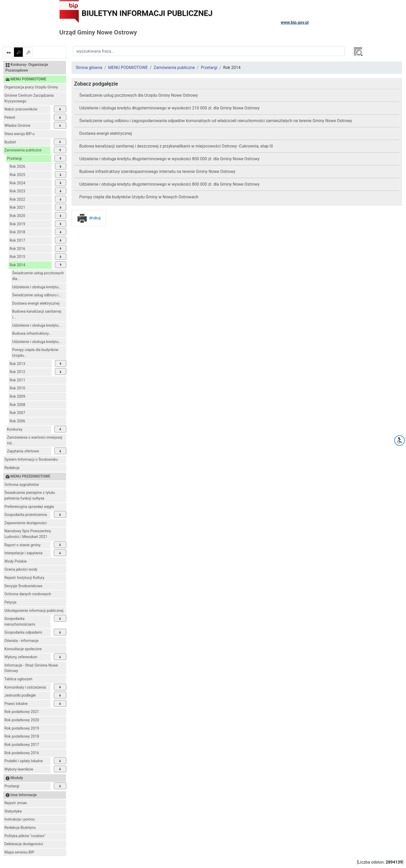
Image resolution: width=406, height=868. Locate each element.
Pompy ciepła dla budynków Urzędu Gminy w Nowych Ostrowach (139, 197)
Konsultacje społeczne (23, 649)
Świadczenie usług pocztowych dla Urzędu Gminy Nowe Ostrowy (139, 95)
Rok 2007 (17, 413)
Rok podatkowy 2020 (22, 720)
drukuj (89, 218)
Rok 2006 (17, 421)
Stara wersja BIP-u (20, 134)
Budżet (10, 142)
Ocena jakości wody (21, 569)
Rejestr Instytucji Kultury (24, 578)
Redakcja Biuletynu (20, 828)
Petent (10, 118)
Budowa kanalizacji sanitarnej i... (37, 314)
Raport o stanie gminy (23, 545)
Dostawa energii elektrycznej (36, 303)
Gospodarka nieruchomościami (20, 622)
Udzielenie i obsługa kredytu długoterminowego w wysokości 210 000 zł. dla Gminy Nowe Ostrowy (169, 108)
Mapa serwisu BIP (19, 852)
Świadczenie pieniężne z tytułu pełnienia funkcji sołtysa (30, 496)
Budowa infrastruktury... (32, 334)
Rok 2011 (17, 380)
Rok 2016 (17, 249)
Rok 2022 (17, 199)
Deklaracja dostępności (24, 844)
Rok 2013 (17, 364)
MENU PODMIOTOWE (128, 68)
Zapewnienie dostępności (26, 523)
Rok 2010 (17, 388)
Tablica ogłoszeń (18, 679)
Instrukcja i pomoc (20, 819)
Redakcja (12, 468)
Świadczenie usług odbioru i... (37, 295)
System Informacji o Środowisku (31, 460)
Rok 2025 (17, 175)
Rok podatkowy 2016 (22, 753)
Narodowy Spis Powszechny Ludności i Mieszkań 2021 (28, 534)
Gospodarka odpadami (23, 632)
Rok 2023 (17, 191)
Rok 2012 (17, 372)
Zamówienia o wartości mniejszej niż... (35, 440)
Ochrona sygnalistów (22, 485)
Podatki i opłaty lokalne (24, 761)
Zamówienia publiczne (23, 150)
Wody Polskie (16, 561)
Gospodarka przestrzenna (26, 515)
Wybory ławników (19, 769)
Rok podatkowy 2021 (22, 712)
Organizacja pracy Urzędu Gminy (31, 87)
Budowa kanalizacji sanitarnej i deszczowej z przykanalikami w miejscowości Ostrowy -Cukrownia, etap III (176, 146)
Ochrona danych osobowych (28, 594)
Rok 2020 (17, 216)
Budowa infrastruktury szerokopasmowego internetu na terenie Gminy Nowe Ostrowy (157, 171)
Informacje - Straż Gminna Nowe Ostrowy (31, 668)
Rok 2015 (17, 257)
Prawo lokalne (16, 704)
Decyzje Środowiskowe (23, 586)
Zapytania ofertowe (23, 451)
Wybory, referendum (21, 657)
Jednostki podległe (20, 695)
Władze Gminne (17, 126)
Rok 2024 (17, 183)
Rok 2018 (17, 232)
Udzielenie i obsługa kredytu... (37, 287)
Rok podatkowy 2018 (22, 736)
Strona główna (89, 68)
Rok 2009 (17, 397)
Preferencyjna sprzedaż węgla (29, 507)
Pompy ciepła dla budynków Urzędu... (35, 353)
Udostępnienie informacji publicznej (34, 611)
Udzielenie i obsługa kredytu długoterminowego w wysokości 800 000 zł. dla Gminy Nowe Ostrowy (169, 159)
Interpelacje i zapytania (23, 553)
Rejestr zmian (16, 803)
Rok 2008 (17, 405)
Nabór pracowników (21, 109)
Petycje (10, 602)
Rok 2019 (17, 224)
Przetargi (14, 159)
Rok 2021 (17, 208)
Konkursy (15, 429)
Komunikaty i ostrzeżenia (25, 687)
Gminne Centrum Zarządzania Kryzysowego (29, 98)
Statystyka (13, 811)
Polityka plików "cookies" (25, 836)
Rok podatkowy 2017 (22, 745)
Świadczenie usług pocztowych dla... (38, 276)
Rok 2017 (17, 240)
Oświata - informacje (21, 641)
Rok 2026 (17, 167)
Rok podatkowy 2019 (22, 728)
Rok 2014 (17, 265)
